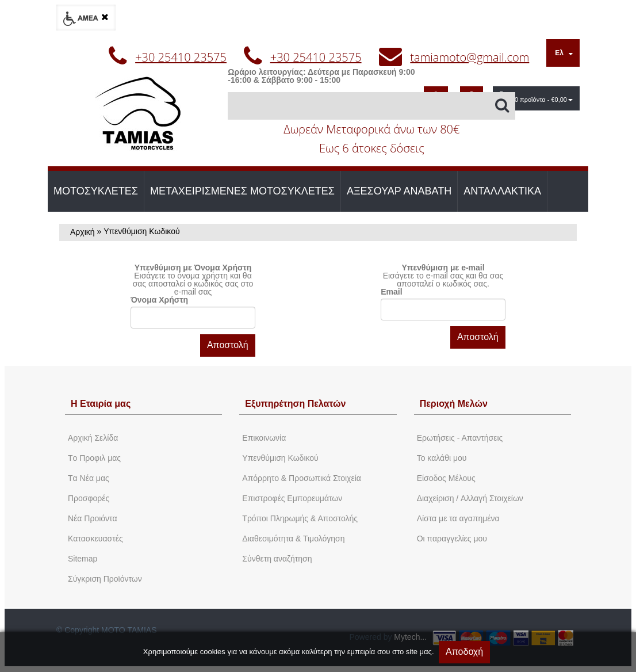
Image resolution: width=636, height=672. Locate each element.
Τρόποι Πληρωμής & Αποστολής (300, 518)
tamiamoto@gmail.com (470, 57)
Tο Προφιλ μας (94, 458)
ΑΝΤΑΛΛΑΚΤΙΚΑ (502, 191)
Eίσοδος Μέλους (446, 478)
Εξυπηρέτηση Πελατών (295, 404)
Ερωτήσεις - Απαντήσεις (460, 438)
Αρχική (83, 232)
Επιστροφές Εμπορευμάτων (292, 498)
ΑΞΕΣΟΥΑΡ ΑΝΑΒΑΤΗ (399, 191)
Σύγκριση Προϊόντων (105, 579)
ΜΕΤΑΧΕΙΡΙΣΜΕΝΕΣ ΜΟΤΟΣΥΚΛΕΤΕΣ (242, 191)
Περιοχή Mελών (454, 404)
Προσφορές (89, 498)
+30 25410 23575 (181, 57)
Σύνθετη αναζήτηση (277, 559)
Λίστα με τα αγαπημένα (458, 518)
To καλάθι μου (442, 458)
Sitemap (83, 559)
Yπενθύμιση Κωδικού (280, 458)
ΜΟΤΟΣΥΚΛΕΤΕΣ (96, 191)
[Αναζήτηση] (371, 106)
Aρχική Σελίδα (93, 438)
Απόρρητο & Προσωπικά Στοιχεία (302, 478)
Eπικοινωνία (264, 438)
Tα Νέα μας (89, 478)
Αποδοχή (464, 652)
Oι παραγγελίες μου (452, 539)
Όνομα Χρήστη (159, 300)
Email (391, 292)
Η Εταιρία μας (101, 404)
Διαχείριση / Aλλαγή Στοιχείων (470, 498)
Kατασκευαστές (95, 539)
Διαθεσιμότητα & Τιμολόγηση (293, 539)
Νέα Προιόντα (93, 518)
